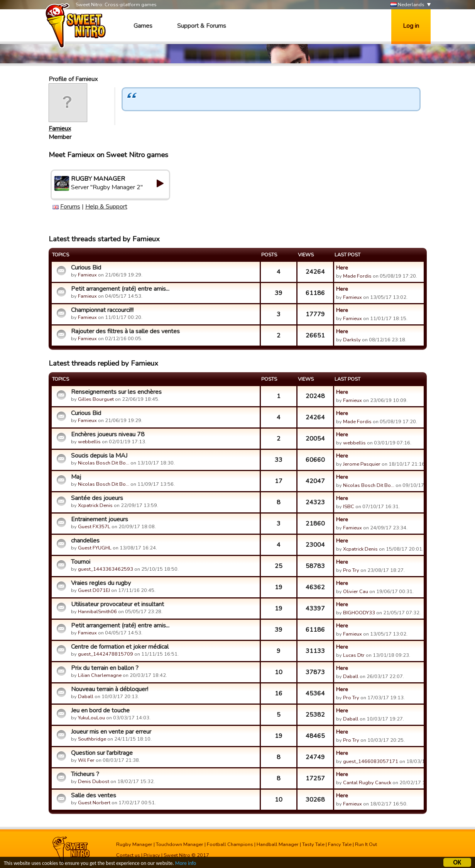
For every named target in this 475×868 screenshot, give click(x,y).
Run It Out (366, 844)
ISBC (349, 507)
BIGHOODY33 (359, 613)
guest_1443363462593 (106, 569)
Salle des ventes (94, 795)
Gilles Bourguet (96, 399)
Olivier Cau (356, 592)
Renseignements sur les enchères (116, 392)
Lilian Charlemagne (100, 675)
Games (143, 26)
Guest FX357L (94, 527)
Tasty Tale (313, 844)
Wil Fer (86, 760)
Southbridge (92, 739)
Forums (70, 207)
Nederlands (407, 5)
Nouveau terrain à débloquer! (110, 689)
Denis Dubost (94, 782)
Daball (351, 676)
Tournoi (81, 562)
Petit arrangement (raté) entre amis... (120, 289)
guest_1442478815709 (106, 654)
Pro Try (351, 570)
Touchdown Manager (180, 844)
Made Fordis (357, 276)
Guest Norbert (94, 803)
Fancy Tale (340, 844)
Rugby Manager (134, 844)
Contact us (128, 855)
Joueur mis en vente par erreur (111, 732)
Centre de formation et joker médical (120, 647)
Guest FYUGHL (95, 548)
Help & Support (106, 207)
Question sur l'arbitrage (102, 753)
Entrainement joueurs (100, 519)
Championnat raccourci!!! (102, 310)
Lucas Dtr (354, 655)
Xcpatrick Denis (95, 505)
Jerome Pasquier (362, 464)
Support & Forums (202, 26)
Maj (76, 477)
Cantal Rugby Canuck (367, 783)
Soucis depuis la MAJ (99, 456)
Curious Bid (86, 268)
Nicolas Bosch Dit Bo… (104, 463)
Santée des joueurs (97, 498)
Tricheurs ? (85, 774)
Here (342, 268)
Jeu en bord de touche (100, 710)
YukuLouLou (91, 718)
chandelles (85, 541)
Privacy (152, 855)
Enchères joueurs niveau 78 (108, 434)
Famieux (60, 129)
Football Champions (230, 844)
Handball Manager (278, 844)
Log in (411, 26)
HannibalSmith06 (97, 612)
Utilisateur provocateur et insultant (117, 604)
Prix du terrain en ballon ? (105, 668)
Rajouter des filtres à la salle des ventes (125, 331)
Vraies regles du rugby (101, 583)
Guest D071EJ (94, 590)
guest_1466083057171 (371, 761)
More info (186, 864)
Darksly (352, 340)
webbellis (89, 442)
